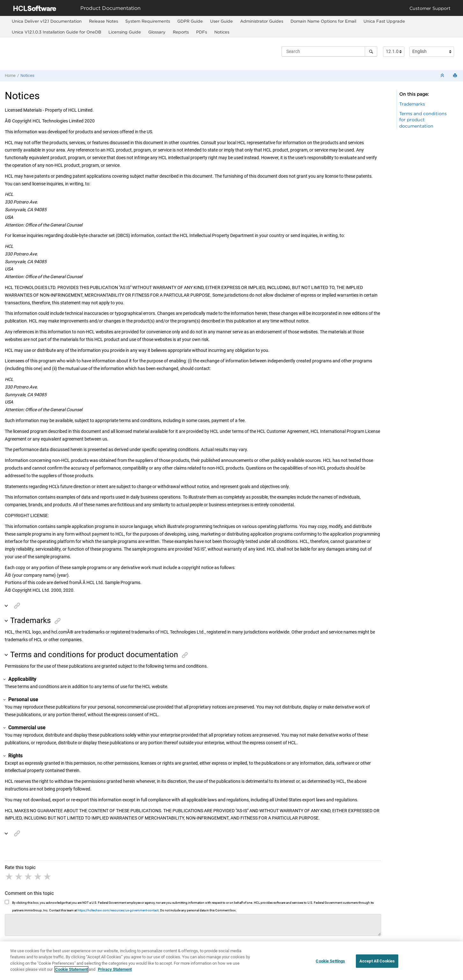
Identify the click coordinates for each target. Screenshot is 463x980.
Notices (222, 32)
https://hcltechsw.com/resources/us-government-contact (118, 910)
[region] (231, 961)
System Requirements (148, 21)
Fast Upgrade (384, 21)
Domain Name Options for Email (323, 21)
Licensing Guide (125, 32)
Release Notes (103, 21)
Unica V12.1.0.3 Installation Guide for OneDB (56, 32)
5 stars (48, 877)
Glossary (157, 32)
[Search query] (329, 51)
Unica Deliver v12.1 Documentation (47, 21)
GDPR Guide (190, 21)
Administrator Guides (262, 21)
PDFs (202, 32)
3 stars (29, 877)
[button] (7, 606)
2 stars (19, 877)
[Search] (371, 51)
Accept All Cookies (377, 961)
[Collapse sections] (443, 76)
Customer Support (430, 8)
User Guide (221, 21)
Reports (181, 32)
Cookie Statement (71, 969)
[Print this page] (456, 76)
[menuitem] (47, 21)
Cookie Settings (330, 961)
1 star (10, 877)
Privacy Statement (115, 969)
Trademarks (412, 104)
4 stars (38, 877)
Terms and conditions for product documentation (423, 120)
